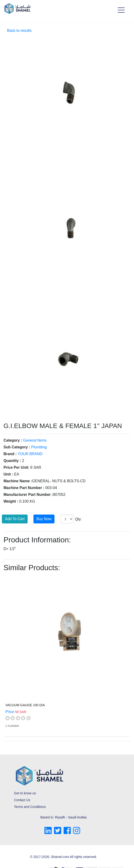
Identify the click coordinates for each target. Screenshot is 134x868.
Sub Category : (17, 447)
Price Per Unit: (16, 467)
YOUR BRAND (30, 454)
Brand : (10, 454)
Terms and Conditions (30, 807)
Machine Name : (18, 481)
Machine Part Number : (24, 488)
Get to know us (25, 793)
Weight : (11, 501)
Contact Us (22, 800)
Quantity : (12, 461)
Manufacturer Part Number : (28, 495)
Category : (13, 440)
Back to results (19, 31)
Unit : (8, 474)
